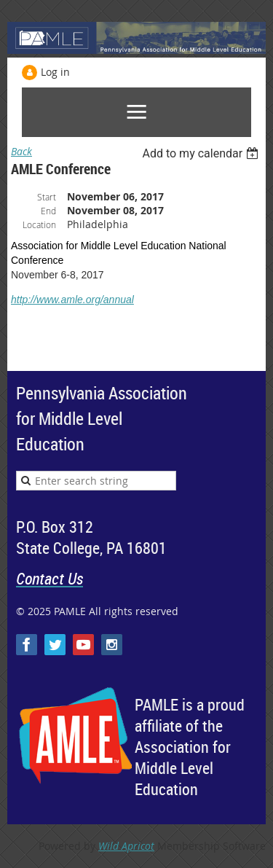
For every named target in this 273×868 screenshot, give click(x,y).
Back (21, 151)
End (48, 211)
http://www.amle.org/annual (72, 300)
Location (39, 224)
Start (47, 197)
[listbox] (202, 153)
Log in (55, 72)
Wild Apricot (126, 846)
